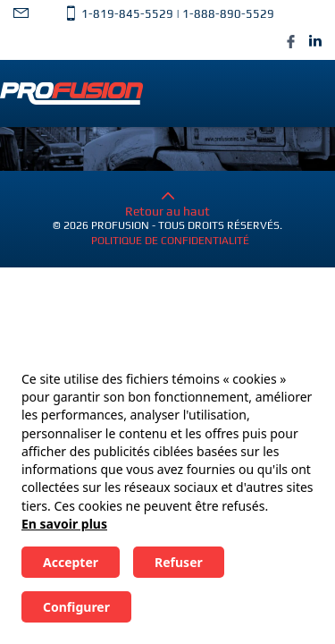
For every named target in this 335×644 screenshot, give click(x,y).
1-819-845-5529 (127, 14)
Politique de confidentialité (170, 241)
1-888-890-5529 (228, 14)
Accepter (71, 562)
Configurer (76, 607)
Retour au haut (167, 204)
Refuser (179, 562)
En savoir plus (64, 524)
